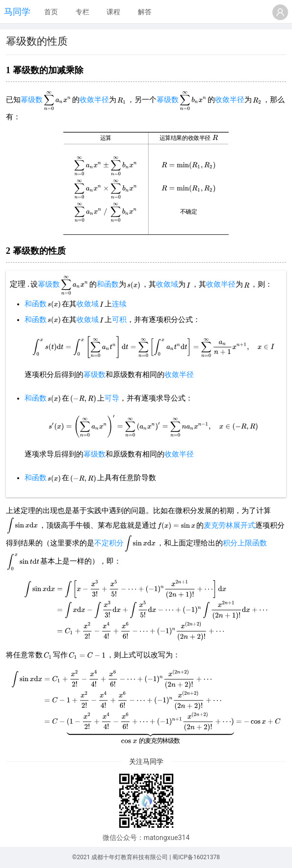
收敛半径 (94, 100)
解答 (145, 12)
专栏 (82, 12)
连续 (119, 304)
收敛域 (167, 284)
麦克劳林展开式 (229, 525)
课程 (113, 12)
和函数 (108, 284)
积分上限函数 (245, 543)
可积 (119, 320)
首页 (51, 12)
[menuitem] (51, 12)
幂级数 (32, 100)
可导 (112, 398)
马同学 (17, 12)
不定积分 (109, 543)
